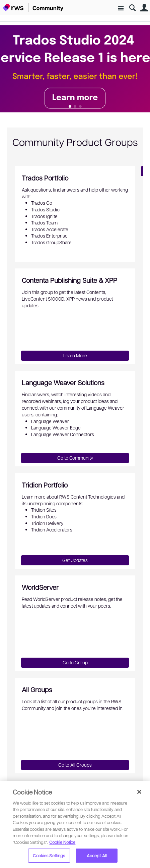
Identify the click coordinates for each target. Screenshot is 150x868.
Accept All (97, 855)
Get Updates (75, 560)
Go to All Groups (75, 765)
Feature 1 (75, 107)
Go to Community (75, 458)
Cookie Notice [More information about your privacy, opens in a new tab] (62, 842)
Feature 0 (70, 107)
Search (132, 8)
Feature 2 (80, 107)
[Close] (139, 792)
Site (121, 9)
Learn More (75, 355)
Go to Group (75, 662)
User (144, 8)
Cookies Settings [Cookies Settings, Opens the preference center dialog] (49, 855)
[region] (75, 825)
